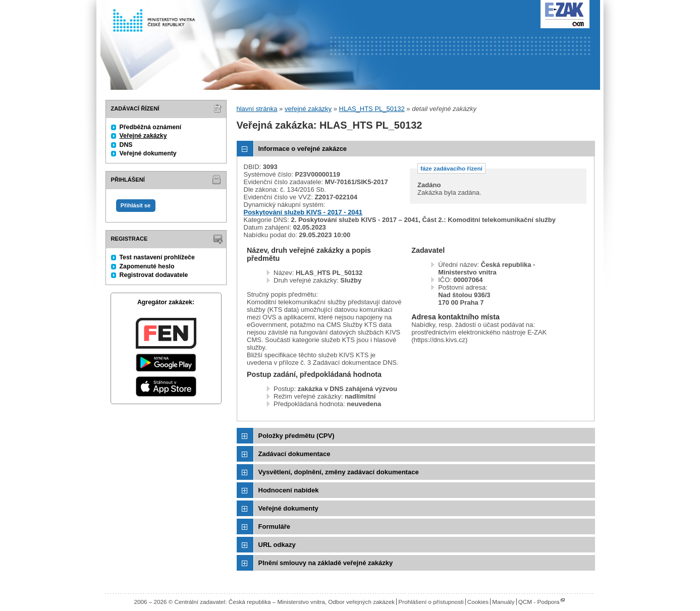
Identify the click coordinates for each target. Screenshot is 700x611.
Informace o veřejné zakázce (303, 149)
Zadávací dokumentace (294, 454)
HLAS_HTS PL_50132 (372, 109)
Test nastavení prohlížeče (157, 257)
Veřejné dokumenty (148, 153)
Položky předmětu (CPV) (297, 436)
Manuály (503, 602)
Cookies (478, 602)
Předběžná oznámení (151, 127)
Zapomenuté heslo (147, 266)
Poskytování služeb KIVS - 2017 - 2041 (303, 212)
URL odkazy (277, 545)
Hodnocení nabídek (289, 490)
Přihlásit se (136, 205)
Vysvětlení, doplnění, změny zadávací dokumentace (339, 472)
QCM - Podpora (539, 602)
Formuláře (275, 526)
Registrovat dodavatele (154, 275)
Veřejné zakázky (143, 136)
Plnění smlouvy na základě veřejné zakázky (326, 563)
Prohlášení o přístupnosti (431, 602)
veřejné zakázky (308, 109)
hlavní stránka (257, 109)
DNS (126, 145)
